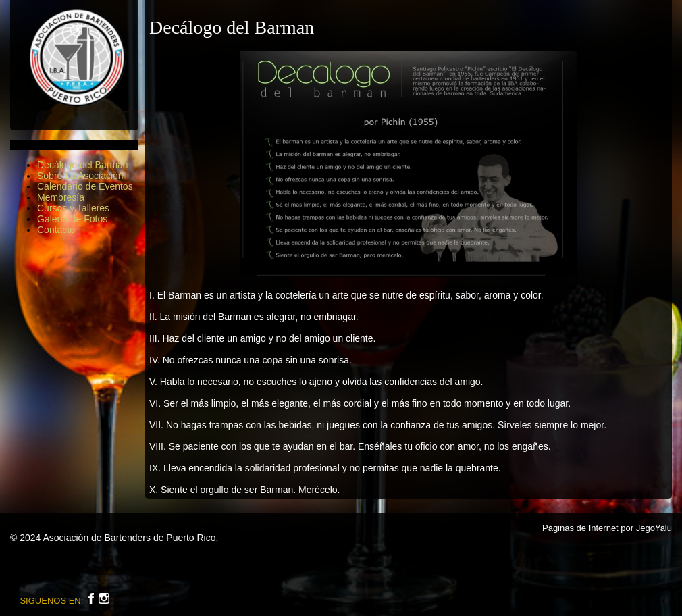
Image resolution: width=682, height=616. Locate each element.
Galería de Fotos (72, 219)
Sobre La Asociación (80, 176)
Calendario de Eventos (85, 186)
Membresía (61, 197)
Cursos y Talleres (73, 208)
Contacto (56, 230)
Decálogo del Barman (83, 165)
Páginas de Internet (580, 528)
